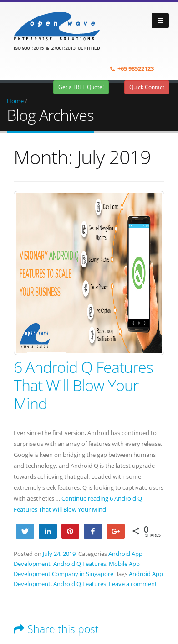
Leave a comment (133, 584)
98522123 (141, 68)
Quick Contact (147, 87)
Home (15, 101)
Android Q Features (80, 564)
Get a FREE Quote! (81, 87)
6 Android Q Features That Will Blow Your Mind (83, 385)
